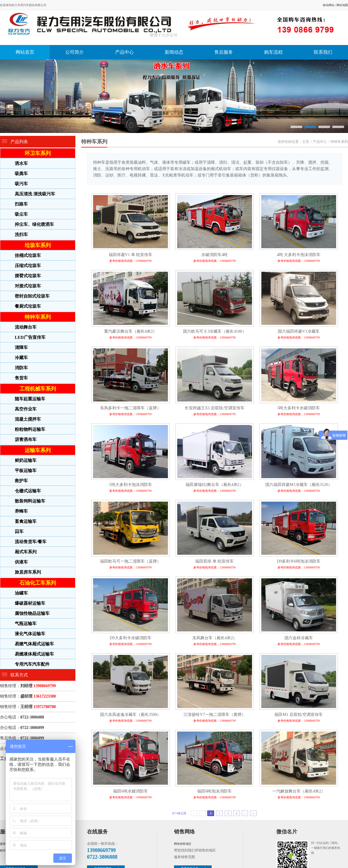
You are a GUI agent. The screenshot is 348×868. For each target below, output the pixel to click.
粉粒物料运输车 (30, 429)
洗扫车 (21, 235)
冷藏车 (21, 358)
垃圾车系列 (38, 245)
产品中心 (124, 52)
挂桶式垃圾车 (28, 255)
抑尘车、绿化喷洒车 (34, 224)
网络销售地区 (183, 844)
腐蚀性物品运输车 (32, 613)
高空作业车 (26, 409)
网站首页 (25, 52)
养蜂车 (21, 511)
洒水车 (21, 163)
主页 (306, 142)
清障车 (21, 347)
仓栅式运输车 (28, 491)
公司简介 (75, 52)
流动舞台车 (26, 327)
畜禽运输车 (26, 521)
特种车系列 (38, 317)
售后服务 (224, 52)
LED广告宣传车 (30, 337)
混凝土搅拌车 (28, 419)
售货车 (21, 378)
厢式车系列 (26, 552)
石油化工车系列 (38, 583)
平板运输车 (26, 471)
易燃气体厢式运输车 (34, 644)
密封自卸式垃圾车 (32, 296)
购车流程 (273, 52)
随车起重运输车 (30, 399)
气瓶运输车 (26, 624)
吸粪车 (21, 174)
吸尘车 (21, 214)
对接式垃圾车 (28, 286)
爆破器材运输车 (30, 603)
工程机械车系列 (38, 389)
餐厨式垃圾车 (28, 306)
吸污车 (21, 184)
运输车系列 (38, 450)
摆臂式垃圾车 (28, 276)
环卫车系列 (38, 153)
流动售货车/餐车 (31, 542)
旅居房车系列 (28, 572)
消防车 (21, 368)
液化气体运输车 (30, 634)
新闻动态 (174, 52)
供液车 (21, 562)
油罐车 (21, 593)
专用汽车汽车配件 (32, 664)
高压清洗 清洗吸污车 (35, 194)
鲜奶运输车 (26, 460)
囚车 (19, 532)
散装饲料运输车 (30, 501)
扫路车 (21, 204)
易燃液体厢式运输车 (34, 654)
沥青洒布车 (26, 440)
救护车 (21, 481)
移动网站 (329, 5)
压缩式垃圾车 (28, 266)
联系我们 (323, 52)
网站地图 (342, 5)
